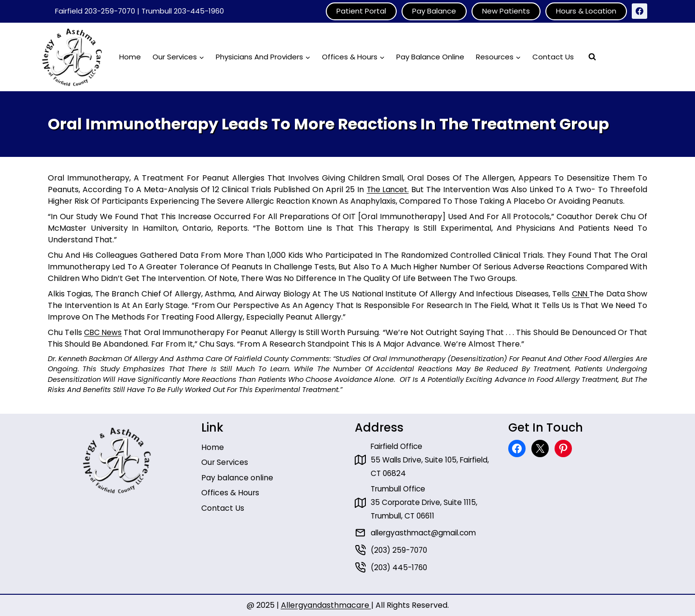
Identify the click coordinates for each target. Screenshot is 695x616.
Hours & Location (586, 11)
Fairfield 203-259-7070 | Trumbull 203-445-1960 (139, 11)
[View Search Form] (592, 57)
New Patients (506, 11)
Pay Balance (434, 11)
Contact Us (553, 57)
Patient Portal (361, 11)
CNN (580, 294)
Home (130, 57)
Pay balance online (237, 475)
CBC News (103, 332)
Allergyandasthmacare (326, 605)
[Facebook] (639, 11)
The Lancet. (388, 189)
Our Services (225, 460)
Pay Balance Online (430, 57)
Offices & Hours (230, 491)
